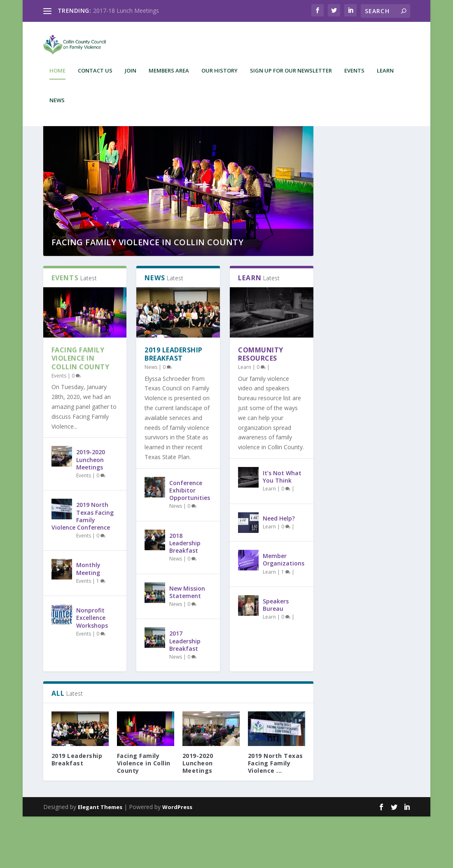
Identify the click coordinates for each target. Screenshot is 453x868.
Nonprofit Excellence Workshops (92, 669)
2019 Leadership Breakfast (174, 406)
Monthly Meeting (88, 620)
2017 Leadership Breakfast (185, 692)
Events (354, 76)
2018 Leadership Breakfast (185, 595)
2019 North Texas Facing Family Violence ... (276, 815)
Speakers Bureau (276, 656)
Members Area (169, 76)
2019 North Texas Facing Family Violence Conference (83, 568)
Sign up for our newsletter (291, 76)
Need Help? (279, 570)
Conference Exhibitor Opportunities (190, 542)
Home (57, 76)
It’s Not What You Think (282, 528)
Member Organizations (284, 611)
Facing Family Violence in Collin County (148, 294)
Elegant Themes (100, 859)
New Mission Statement (187, 644)
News (57, 106)
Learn (385, 76)
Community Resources (261, 406)
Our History (219, 76)
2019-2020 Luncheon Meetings (91, 511)
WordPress (177, 859)
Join (131, 76)
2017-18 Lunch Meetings (126, 11)
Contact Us (95, 76)
